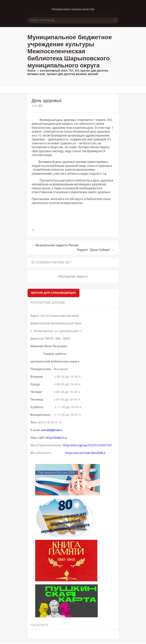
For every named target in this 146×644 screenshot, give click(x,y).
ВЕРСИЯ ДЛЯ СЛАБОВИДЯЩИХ (54, 293)
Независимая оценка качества (73, 9)
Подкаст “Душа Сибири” (95, 250)
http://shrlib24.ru (56, 438)
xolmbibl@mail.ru (52, 430)
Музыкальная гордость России (55, 245)
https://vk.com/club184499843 (85, 453)
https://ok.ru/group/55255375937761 (88, 445)
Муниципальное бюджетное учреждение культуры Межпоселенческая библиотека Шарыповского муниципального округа (70, 51)
